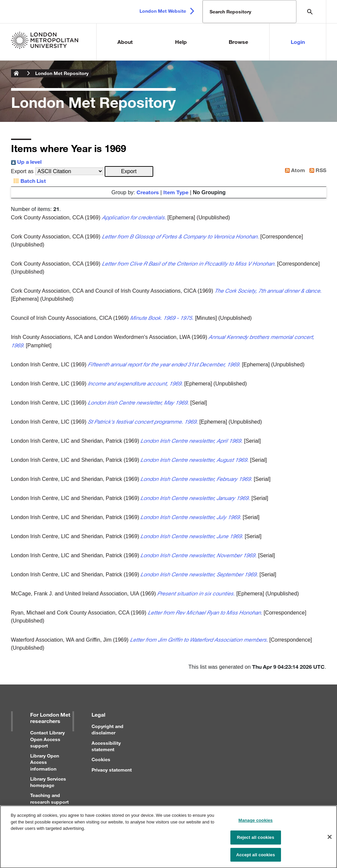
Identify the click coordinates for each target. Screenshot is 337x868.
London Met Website (163, 11)
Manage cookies (256, 824)
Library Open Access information (45, 762)
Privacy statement (112, 770)
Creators (148, 192)
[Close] (330, 840)
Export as (22, 171)
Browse (238, 42)
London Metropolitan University (16, 73)
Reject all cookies (255, 840)
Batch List (29, 181)
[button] (129, 171)
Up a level (26, 162)
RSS (317, 170)
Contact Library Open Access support (47, 739)
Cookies (101, 759)
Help (181, 42)
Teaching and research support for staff (49, 802)
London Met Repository (62, 73)
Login (298, 42)
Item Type (176, 192)
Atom (294, 170)
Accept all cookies (256, 858)
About (125, 42)
